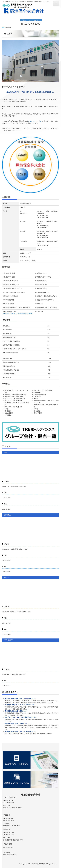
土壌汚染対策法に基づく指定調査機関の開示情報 (18, 313)
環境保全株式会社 (31, 795)
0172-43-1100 (32, 24)
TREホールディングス (35, 121)
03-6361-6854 (44, 225)
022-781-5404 (44, 235)
